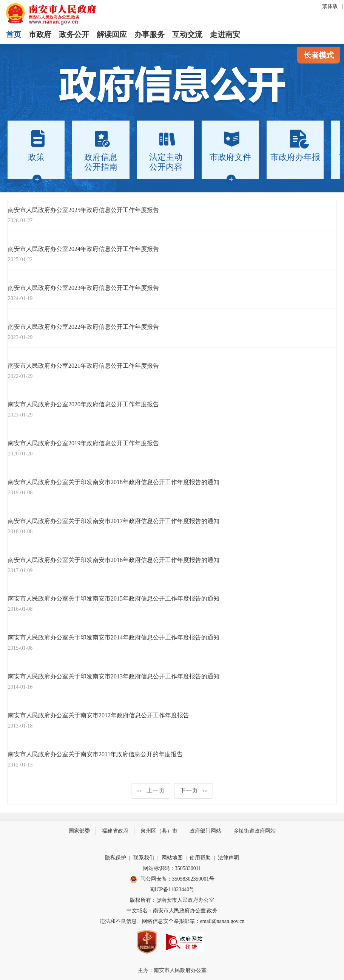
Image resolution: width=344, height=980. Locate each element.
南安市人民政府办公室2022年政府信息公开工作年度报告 (83, 327)
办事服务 (150, 34)
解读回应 (112, 34)
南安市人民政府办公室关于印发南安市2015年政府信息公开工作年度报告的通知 (114, 598)
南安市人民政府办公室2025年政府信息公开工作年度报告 (83, 210)
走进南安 (225, 34)
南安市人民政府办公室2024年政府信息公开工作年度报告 (83, 249)
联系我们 (144, 858)
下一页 (194, 790)
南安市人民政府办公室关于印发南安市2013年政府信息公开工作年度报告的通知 (114, 676)
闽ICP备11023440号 (172, 889)
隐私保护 (116, 858)
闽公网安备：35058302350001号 (172, 879)
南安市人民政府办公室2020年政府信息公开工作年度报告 (83, 404)
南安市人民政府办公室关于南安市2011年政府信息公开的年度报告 (95, 754)
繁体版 (330, 6)
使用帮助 (200, 858)
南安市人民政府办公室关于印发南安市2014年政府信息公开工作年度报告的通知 (114, 637)
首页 (14, 34)
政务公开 (74, 34)
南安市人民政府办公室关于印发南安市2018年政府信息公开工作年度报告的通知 (114, 482)
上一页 (151, 790)
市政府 (40, 34)
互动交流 (187, 34)
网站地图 (172, 858)
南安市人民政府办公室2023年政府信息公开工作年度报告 (83, 288)
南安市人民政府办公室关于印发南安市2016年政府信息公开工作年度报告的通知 (114, 560)
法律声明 (228, 858)
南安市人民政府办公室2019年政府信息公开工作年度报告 (83, 443)
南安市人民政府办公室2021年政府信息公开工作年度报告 (83, 366)
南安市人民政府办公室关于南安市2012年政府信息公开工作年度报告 (99, 715)
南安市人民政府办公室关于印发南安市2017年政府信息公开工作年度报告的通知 (114, 521)
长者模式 (319, 55)
